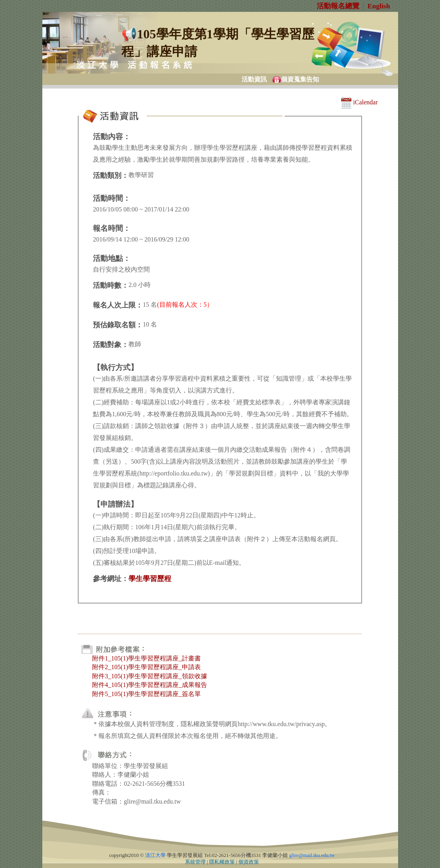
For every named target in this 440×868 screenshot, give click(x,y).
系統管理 (195, 862)
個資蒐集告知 (300, 79)
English (379, 6)
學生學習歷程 (150, 579)
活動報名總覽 (338, 6)
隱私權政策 (222, 862)
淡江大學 (155, 855)
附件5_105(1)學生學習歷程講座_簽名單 (146, 694)
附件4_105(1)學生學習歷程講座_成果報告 (150, 685)
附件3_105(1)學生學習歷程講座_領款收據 (150, 676)
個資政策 (249, 862)
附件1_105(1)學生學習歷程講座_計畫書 (146, 658)
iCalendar (359, 102)
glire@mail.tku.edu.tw (312, 855)
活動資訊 (254, 79)
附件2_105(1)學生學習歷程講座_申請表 (146, 667)
